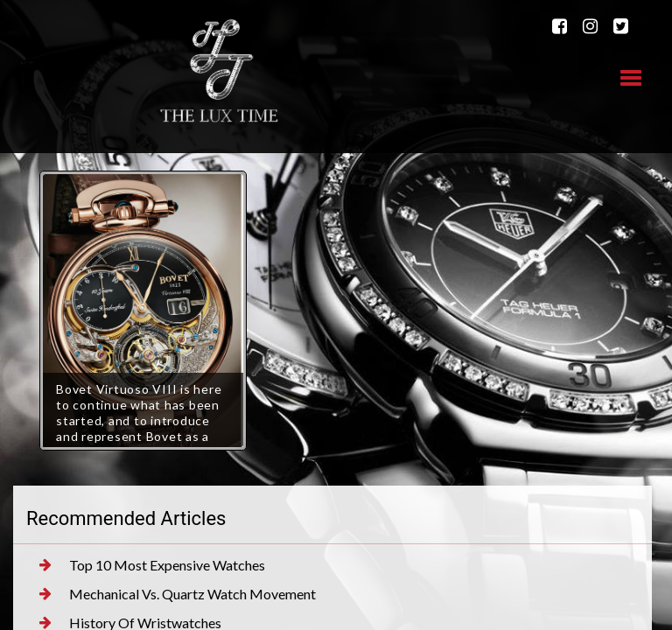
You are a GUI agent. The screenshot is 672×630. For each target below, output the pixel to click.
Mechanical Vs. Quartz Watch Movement (178, 594)
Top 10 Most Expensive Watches (152, 565)
